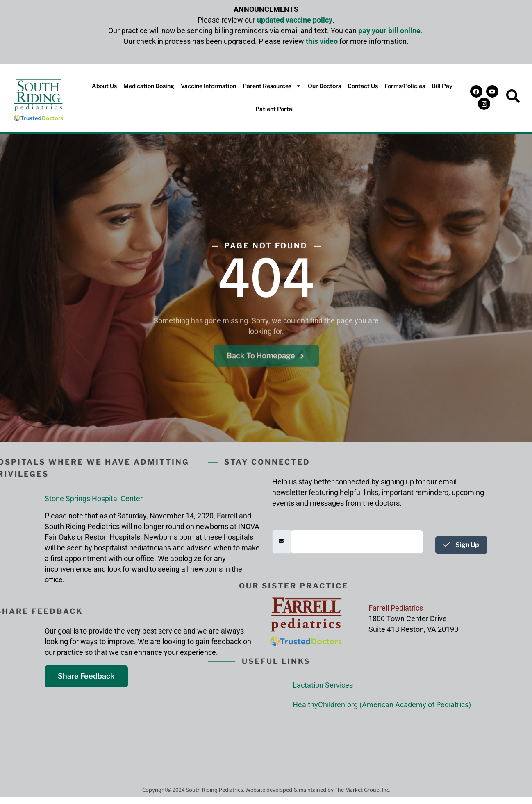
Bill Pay (442, 86)
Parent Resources (272, 86)
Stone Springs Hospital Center (94, 499)
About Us (104, 86)
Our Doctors (324, 86)
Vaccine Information (208, 86)
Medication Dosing (149, 86)
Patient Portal (275, 109)
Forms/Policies (405, 86)
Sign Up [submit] (461, 545)
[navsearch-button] (513, 98)
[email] (357, 542)
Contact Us (363, 86)
